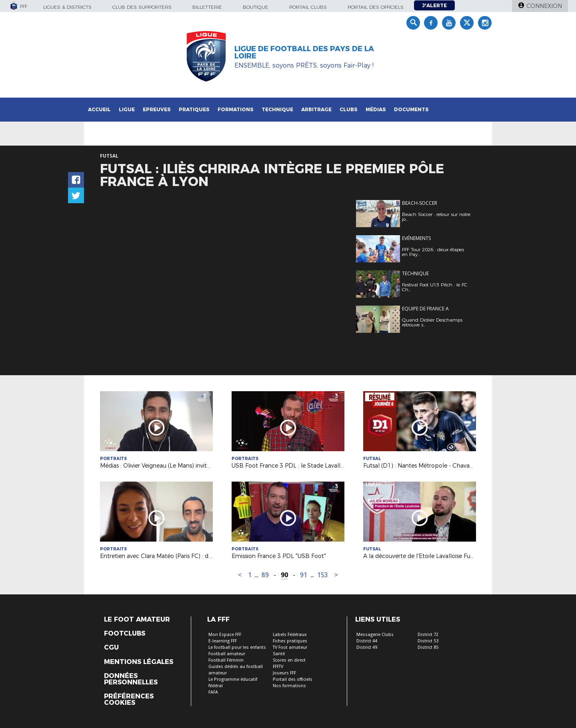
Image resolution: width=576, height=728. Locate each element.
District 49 (367, 647)
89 (265, 575)
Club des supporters (142, 7)
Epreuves (157, 109)
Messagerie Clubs (375, 635)
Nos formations (289, 686)
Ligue (127, 109)
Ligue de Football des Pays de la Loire (304, 52)
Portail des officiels (376, 7)
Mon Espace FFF (225, 635)
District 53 (428, 641)
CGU (111, 648)
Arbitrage (316, 109)
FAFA (213, 692)
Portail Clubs (308, 7)
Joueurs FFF (284, 673)
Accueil (99, 109)
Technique (277, 109)
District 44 (367, 641)
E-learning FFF (223, 641)
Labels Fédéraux (290, 635)
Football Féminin (226, 660)
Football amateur (227, 654)
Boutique (256, 7)
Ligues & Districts (67, 7)
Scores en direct (289, 660)
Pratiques (194, 109)
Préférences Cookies (129, 700)
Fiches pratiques (290, 641)
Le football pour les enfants (237, 647)
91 (304, 575)
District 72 (428, 635)
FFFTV (278, 667)
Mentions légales (139, 662)
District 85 (428, 647)
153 (323, 575)
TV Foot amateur (290, 647)
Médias (376, 109)
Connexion (544, 6)
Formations (236, 109)
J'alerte (434, 5)
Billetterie (207, 7)
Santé (279, 654)
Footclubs (125, 634)
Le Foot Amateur (137, 620)
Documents (411, 109)
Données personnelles (131, 679)
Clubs (349, 109)
